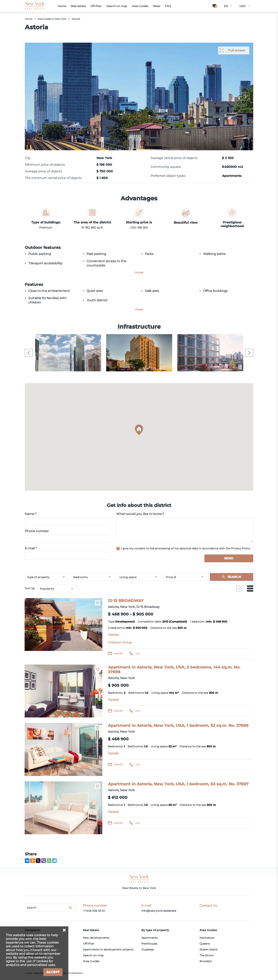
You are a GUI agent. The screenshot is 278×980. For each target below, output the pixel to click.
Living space (128, 577)
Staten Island (208, 949)
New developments (96, 938)
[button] (139, 430)
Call (138, 654)
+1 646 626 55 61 (94, 911)
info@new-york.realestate (159, 911)
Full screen (237, 50)
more (139, 272)
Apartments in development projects (108, 949)
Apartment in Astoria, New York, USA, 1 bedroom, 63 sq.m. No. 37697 (178, 784)
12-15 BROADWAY (126, 601)
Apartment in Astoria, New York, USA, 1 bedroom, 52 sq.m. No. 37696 (178, 725)
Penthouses (149, 944)
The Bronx (206, 955)
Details (113, 635)
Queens (205, 944)
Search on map (93, 955)
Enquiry (118, 654)
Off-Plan (89, 944)
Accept (53, 972)
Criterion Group (120, 642)
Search (234, 577)
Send (229, 558)
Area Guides (91, 961)
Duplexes (148, 949)
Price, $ (171, 577)
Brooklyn (206, 961)
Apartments (150, 938)
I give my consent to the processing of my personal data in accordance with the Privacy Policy (186, 548)
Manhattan (207, 938)
